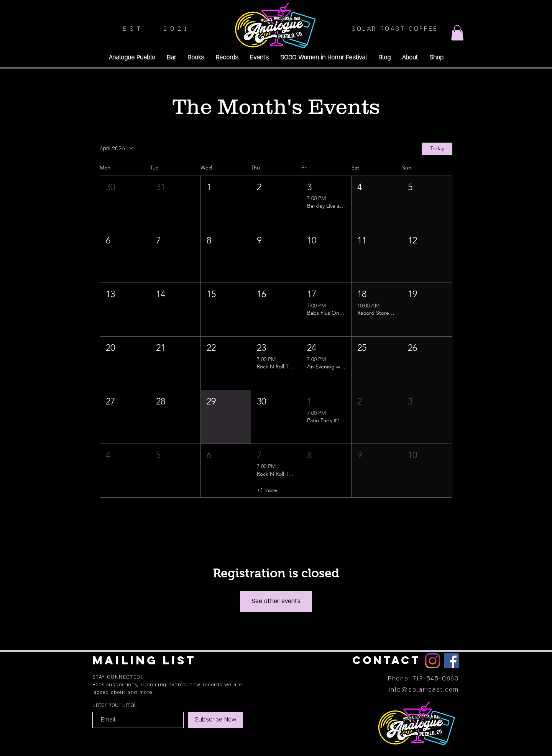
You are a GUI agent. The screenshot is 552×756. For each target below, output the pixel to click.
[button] (457, 33)
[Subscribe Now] (216, 720)
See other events (276, 601)
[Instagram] (433, 661)
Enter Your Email (115, 705)
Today (437, 148)
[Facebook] (451, 661)
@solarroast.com (430, 690)
